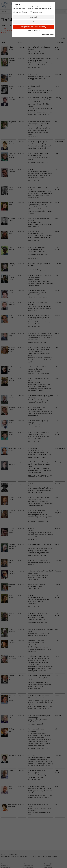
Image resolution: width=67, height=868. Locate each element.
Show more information (34, 31)
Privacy (52, 35)
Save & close (33, 22)
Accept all (33, 17)
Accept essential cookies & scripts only (34, 27)
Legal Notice (45, 35)
